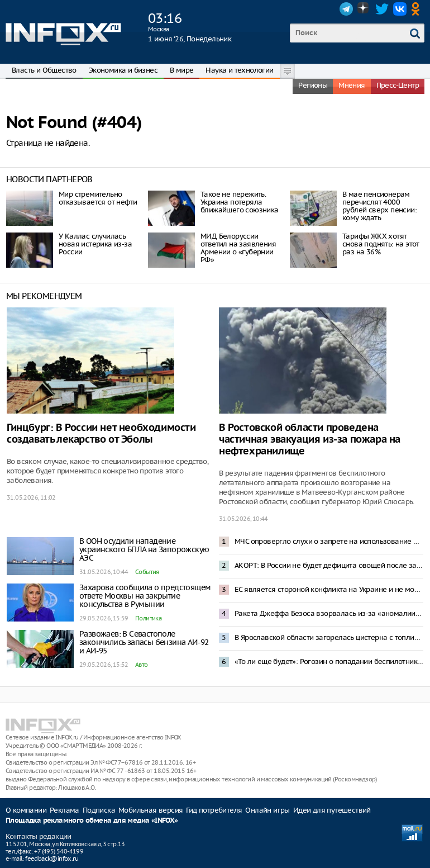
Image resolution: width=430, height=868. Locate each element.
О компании (26, 810)
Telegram (346, 9)
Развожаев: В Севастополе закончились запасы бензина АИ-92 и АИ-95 (144, 642)
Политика (148, 618)
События (147, 572)
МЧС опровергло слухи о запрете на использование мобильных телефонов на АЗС (329, 541)
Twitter (382, 9)
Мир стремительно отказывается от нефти (98, 198)
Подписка (99, 810)
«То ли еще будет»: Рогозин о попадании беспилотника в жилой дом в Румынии (329, 661)
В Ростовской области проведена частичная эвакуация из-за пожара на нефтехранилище (310, 440)
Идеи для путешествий (332, 810)
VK (400, 9)
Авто (142, 665)
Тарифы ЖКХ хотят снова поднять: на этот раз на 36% (381, 244)
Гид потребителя (214, 810)
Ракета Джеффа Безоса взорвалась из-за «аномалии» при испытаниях (329, 613)
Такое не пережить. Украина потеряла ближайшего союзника (240, 202)
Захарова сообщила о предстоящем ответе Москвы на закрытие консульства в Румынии (145, 596)
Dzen (364, 9)
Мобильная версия (150, 810)
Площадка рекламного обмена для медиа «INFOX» (92, 821)
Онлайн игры (267, 810)
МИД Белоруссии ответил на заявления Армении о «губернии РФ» (238, 248)
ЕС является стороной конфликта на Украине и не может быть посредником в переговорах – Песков (329, 589)
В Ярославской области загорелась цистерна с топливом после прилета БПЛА (329, 637)
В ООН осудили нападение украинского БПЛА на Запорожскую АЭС (144, 549)
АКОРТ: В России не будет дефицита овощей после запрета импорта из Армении (329, 565)
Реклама (64, 810)
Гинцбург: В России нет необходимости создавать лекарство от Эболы (101, 434)
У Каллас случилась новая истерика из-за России (95, 244)
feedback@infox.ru (52, 858)
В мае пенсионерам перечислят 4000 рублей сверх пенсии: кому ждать (379, 206)
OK (418, 9)
